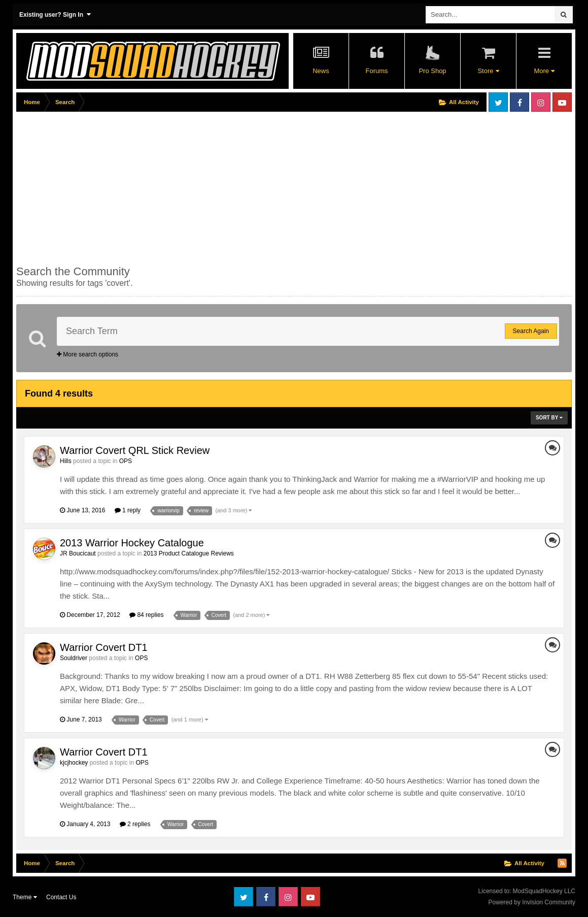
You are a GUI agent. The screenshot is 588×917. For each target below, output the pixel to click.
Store (488, 71)
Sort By (549, 418)
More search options (88, 354)
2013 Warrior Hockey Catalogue (132, 543)
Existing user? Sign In (55, 14)
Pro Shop (432, 71)
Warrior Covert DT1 (104, 647)
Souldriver (74, 658)
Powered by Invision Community (532, 902)
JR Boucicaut (78, 553)
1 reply (128, 510)
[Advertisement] (201, 186)
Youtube (562, 102)
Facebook (520, 102)
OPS (126, 461)
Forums (376, 71)
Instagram (541, 102)
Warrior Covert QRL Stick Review (135, 450)
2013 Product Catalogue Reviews (189, 553)
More (544, 71)
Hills (66, 461)
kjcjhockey (74, 763)
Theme (25, 897)
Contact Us (61, 897)
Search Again (531, 331)
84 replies (146, 615)
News (321, 71)
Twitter (498, 102)
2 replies (135, 824)
